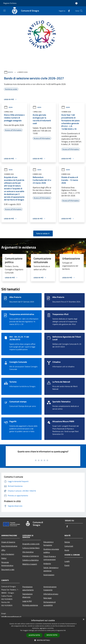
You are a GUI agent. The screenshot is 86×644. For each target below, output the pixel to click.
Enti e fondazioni (8, 554)
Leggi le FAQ (27, 601)
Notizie (67, 542)
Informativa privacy (51, 594)
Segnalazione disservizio (27, 595)
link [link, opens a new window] (65, 630)
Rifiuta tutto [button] (52, 635)
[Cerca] (81, 11)
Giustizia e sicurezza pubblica (51, 551)
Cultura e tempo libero (31, 548)
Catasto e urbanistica (30, 560)
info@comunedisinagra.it (11, 617)
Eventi (67, 565)
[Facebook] (68, 11)
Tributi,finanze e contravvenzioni (50, 558)
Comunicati (69, 546)
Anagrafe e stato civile (31, 544)
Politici (4, 558)
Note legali (48, 598)
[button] (43, 640)
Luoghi (67, 561)
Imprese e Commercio (31, 556)
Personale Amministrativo (7, 564)
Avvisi (10, 72)
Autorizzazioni (49, 575)
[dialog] (43, 631)
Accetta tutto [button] (34, 635)
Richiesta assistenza (30, 605)
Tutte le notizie (43, 233)
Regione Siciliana (10, 3)
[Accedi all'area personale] (76, 3)
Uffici (3, 550)
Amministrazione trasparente (50, 588)
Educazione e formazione (48, 543)
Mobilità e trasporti (30, 564)
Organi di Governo (8, 542)
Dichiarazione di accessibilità (49, 604)
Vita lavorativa (28, 552)
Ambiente (47, 564)
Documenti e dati (8, 569)
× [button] (83, 620)
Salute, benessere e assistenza (51, 569)
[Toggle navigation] (4, 11)
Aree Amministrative (9, 546)
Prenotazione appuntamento (28, 588)
